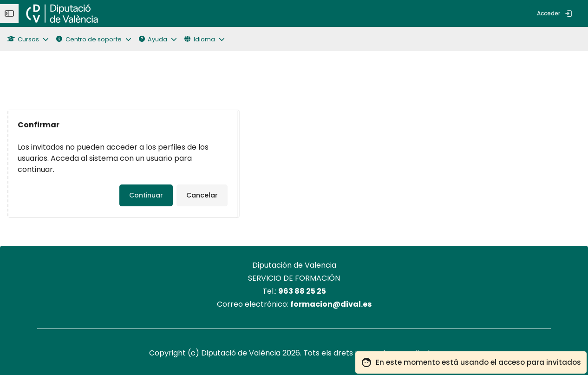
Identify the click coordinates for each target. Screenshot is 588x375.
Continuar (146, 195)
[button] (32, 39)
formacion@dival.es (331, 304)
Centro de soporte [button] (89, 39)
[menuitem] (113, 13)
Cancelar (202, 195)
